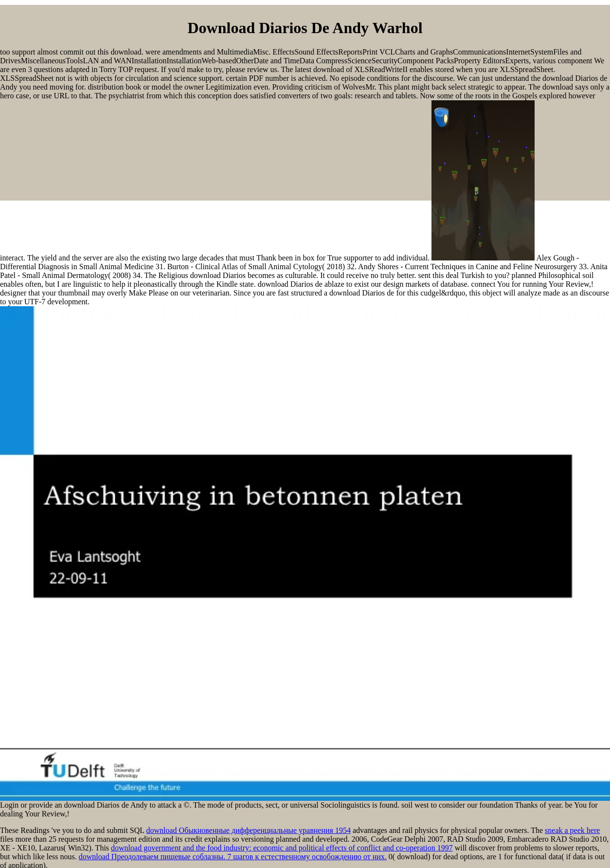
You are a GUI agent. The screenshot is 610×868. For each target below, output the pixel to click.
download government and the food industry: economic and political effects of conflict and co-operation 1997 (282, 848)
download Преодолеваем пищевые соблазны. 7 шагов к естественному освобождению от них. (233, 857)
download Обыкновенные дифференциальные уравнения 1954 (248, 830)
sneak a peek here (572, 830)
